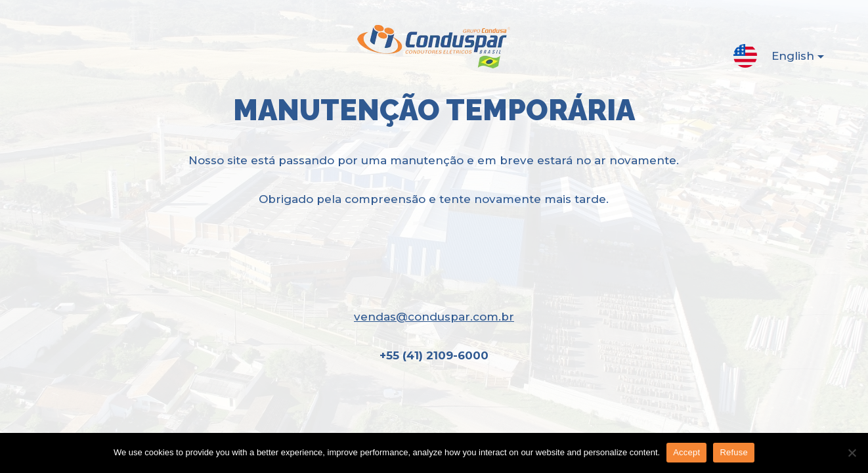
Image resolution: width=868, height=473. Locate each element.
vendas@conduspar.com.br (434, 317)
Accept (686, 452)
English (787, 58)
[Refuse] (852, 453)
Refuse (734, 452)
